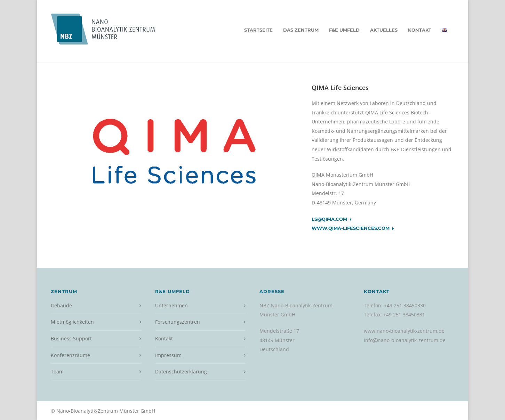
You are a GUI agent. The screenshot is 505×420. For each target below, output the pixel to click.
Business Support (71, 338)
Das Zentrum (301, 30)
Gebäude (61, 305)
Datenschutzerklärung (181, 371)
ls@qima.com (332, 219)
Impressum (168, 355)
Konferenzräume (70, 355)
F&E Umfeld (344, 30)
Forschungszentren (178, 322)
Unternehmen (171, 305)
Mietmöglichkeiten (72, 322)
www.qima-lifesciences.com (353, 228)
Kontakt (420, 30)
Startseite (258, 30)
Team (57, 371)
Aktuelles (384, 30)
